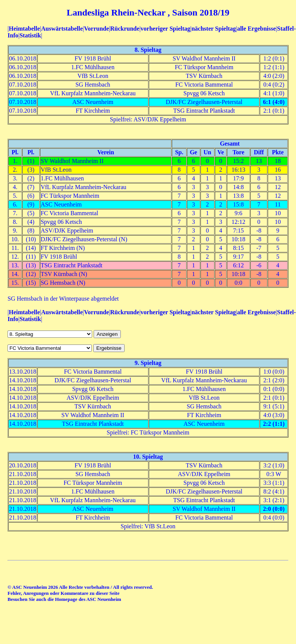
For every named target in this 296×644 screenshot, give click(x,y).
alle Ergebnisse (257, 29)
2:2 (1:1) (274, 424)
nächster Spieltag (214, 29)
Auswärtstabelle (62, 29)
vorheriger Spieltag (165, 29)
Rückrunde (125, 29)
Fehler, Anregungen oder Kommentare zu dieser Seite (63, 593)
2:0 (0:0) (274, 509)
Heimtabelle (24, 29)
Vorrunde (96, 29)
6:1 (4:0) (274, 102)
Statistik (30, 35)
